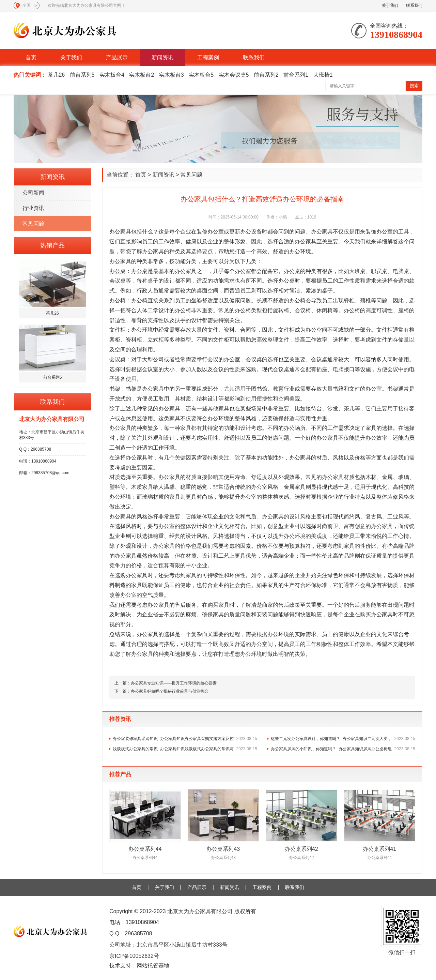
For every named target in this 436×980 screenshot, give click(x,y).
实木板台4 (112, 75)
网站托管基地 (153, 966)
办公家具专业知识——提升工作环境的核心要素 (174, 683)
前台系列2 (266, 75)
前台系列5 (82, 75)
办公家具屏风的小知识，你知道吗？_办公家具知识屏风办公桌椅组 (343, 749)
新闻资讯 (162, 57)
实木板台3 (172, 75)
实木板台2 (142, 75)
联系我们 (414, 5)
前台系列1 (296, 75)
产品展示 (117, 57)
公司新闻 (33, 193)
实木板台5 (201, 75)
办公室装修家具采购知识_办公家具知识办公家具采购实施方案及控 (185, 739)
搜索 (414, 86)
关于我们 (390, 5)
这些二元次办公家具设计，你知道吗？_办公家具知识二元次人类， (343, 739)
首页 (31, 57)
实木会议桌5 (234, 75)
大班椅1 (323, 75)
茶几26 (56, 75)
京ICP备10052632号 (134, 956)
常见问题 (33, 223)
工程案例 (208, 57)
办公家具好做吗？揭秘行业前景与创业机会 (170, 691)
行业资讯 (33, 208)
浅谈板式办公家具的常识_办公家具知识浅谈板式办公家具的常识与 (185, 749)
